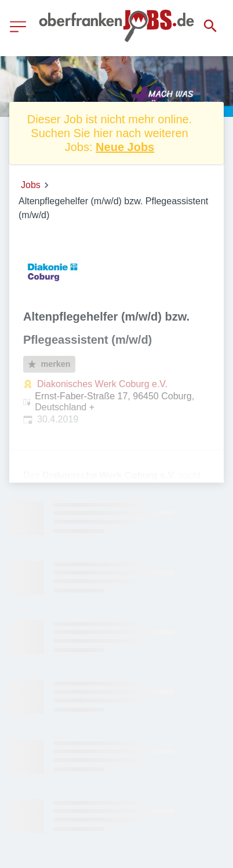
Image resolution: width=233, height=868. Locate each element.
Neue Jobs (125, 147)
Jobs (31, 185)
